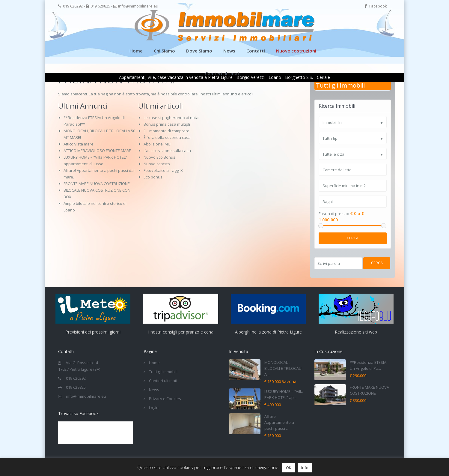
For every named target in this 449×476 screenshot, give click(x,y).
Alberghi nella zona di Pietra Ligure (268, 332)
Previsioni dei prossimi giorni (93, 332)
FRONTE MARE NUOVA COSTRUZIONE (97, 184)
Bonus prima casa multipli (167, 124)
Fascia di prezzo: (334, 214)
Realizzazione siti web (356, 332)
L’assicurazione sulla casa (167, 151)
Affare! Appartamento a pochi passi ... (279, 422)
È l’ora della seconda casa (167, 137)
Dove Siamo (199, 51)
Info (305, 468)
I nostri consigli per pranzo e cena (181, 332)
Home (136, 51)
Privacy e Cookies (165, 399)
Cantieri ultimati (223, 73)
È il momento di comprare (167, 131)
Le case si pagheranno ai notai (171, 118)
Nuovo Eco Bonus (159, 157)
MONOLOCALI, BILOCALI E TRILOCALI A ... (283, 368)
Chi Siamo (164, 51)
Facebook (378, 6)
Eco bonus (153, 177)
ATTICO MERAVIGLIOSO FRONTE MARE (97, 151)
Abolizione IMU (157, 144)
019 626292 (73, 6)
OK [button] (289, 468)
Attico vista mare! (79, 144)
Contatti (256, 51)
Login (154, 408)
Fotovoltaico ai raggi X (163, 170)
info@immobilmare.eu (138, 6)
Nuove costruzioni (296, 51)
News (229, 51)
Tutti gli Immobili (340, 85)
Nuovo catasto (157, 164)
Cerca (353, 238)
